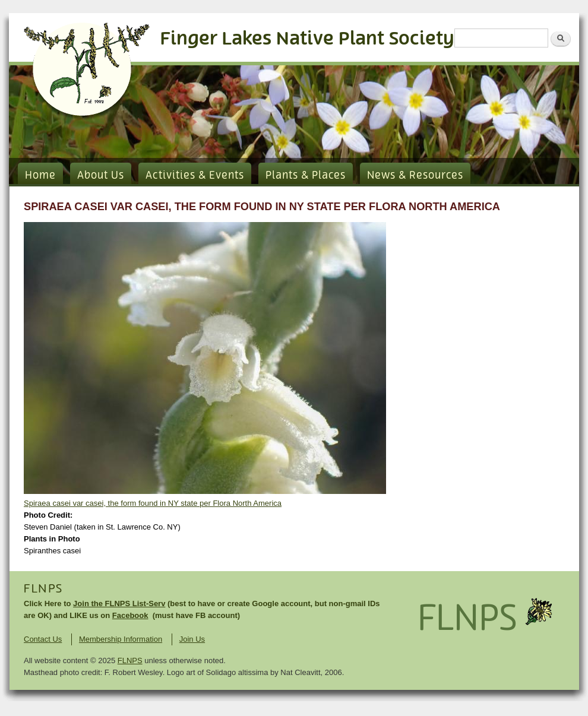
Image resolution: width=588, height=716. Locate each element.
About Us (101, 176)
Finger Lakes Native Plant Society (307, 39)
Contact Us (43, 639)
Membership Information (121, 639)
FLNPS (43, 589)
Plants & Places (306, 176)
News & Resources (415, 176)
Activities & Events (195, 176)
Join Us (192, 639)
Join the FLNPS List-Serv (119, 603)
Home (40, 176)
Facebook (130, 615)
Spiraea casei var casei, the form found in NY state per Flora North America (153, 503)
